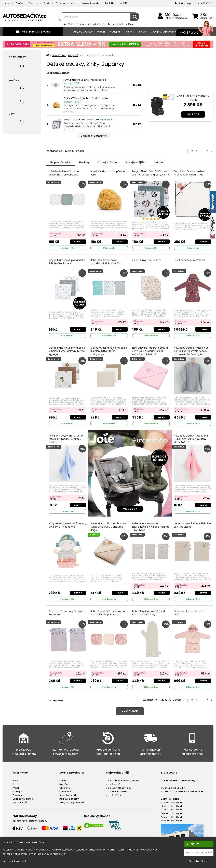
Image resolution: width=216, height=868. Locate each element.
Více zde (193, 114)
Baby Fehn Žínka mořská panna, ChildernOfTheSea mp (66, 524)
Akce (8, 3)
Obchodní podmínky (24, 796)
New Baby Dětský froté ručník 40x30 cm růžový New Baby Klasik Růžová (192, 438)
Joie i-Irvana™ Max (117, 789)
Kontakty (110, 3)
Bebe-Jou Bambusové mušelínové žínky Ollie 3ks (106, 261)
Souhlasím (193, 844)
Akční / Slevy (193, 33)
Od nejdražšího (112, 162)
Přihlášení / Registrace (176, 18)
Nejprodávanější (62, 162)
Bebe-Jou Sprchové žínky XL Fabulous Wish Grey (149, 611)
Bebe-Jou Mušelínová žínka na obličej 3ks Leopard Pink (109, 611)
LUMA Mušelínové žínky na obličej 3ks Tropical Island (64, 173)
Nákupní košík (207, 18)
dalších (130, 709)
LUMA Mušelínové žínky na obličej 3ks (85, 80)
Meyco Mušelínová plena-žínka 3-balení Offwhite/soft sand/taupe (109, 352)
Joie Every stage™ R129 (119, 786)
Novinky (87, 162)
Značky (19, 3)
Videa (74, 3)
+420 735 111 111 (178, 786)
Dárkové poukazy (83, 32)
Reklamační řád (21, 800)
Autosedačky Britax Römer (121, 24)
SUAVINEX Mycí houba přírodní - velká (86, 98)
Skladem (168, 162)
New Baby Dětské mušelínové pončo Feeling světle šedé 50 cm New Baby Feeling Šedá (192, 350)
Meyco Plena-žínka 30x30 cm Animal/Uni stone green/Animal (150, 174)
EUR (124, 3)
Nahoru (56, 698)
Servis (47, 3)
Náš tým (129, 32)
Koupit (78, 241)
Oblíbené (65, 786)
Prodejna (60, 3)
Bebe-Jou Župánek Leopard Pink (191, 611)
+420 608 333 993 (193, 789)
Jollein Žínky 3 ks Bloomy (147, 260)
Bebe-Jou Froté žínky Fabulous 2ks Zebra (67, 611)
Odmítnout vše (199, 861)
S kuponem (56, 233)
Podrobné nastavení (199, 853)
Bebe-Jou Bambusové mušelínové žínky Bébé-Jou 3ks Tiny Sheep (151, 525)
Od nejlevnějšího (142, 162)
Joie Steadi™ (113, 782)
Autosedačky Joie (96, 24)
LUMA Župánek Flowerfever (190, 260)
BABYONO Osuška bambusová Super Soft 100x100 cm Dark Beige (109, 525)
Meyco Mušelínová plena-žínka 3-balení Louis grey (67, 261)
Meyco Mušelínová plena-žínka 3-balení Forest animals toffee (67, 350)
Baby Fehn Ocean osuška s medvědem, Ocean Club (190, 173)
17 (207, 151)
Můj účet (173, 15)
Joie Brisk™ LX (114, 793)
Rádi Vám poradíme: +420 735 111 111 (194, 3)
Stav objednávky (91, 3)
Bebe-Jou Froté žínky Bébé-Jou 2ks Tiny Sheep (193, 524)
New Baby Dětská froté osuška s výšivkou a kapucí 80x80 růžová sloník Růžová (150, 350)
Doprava (33, 3)
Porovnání (65, 789)
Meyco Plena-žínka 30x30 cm (81, 120)
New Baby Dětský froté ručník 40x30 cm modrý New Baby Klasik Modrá (66, 438)
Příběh (101, 32)
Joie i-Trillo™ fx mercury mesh (123, 778)
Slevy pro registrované (164, 32)
